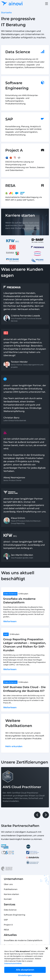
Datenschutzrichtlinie (13, 963)
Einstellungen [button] (25, 975)
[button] (47, 948)
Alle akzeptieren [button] (25, 970)
